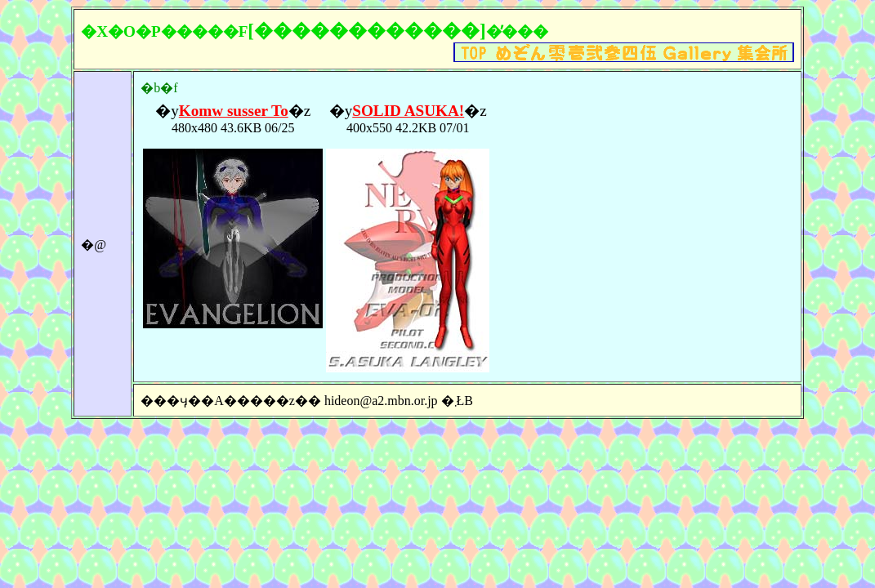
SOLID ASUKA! (408, 111)
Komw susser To (234, 111)
